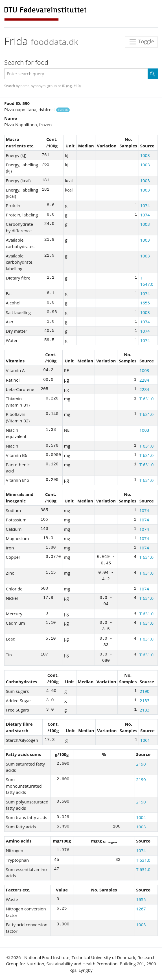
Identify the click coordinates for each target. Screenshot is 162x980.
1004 (141, 817)
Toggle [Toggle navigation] (141, 42)
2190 (145, 691)
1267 (141, 909)
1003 (145, 155)
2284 (144, 380)
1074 (145, 205)
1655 (145, 303)
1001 (145, 740)
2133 (145, 700)
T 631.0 (146, 399)
